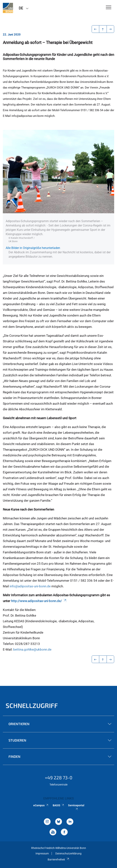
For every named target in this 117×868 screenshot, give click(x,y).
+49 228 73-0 (59, 778)
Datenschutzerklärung (68, 853)
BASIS (58, 805)
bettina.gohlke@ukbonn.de (32, 649)
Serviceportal (76, 807)
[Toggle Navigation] (109, 8)
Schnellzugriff (32, 705)
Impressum (42, 853)
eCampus (41, 805)
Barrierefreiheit (58, 860)
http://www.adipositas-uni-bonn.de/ (39, 601)
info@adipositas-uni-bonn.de (30, 586)
